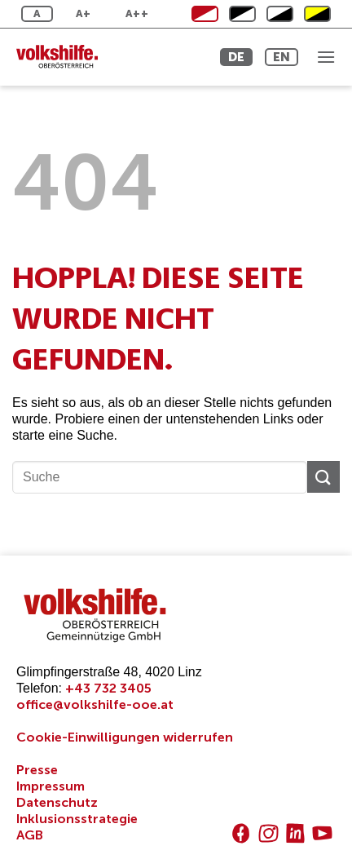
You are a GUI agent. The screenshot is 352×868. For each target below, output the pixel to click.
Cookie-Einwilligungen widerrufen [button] (125, 737)
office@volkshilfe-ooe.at (95, 704)
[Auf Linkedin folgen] (295, 833)
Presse (37, 770)
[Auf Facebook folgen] (241, 833)
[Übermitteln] (323, 477)
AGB (30, 835)
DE (236, 57)
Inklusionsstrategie (77, 819)
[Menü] (326, 57)
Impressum (51, 786)
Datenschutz (57, 802)
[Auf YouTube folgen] (322, 833)
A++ (137, 13)
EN (282, 57)
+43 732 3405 (108, 688)
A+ (84, 13)
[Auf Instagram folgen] (268, 833)
